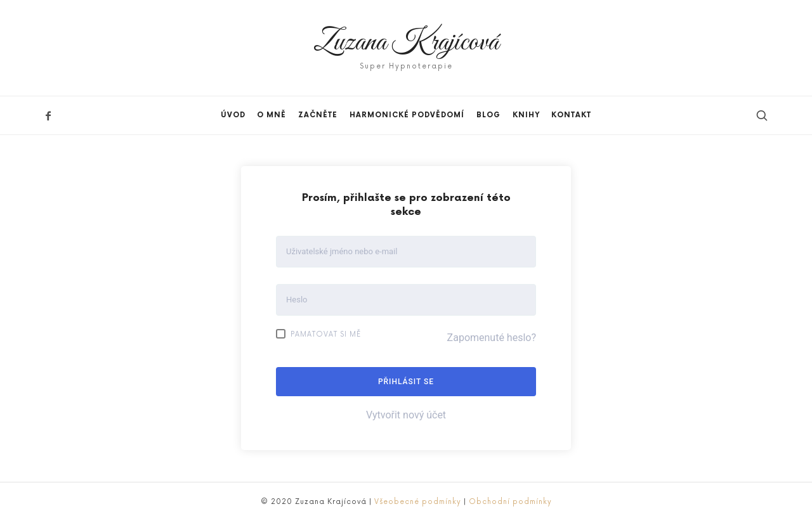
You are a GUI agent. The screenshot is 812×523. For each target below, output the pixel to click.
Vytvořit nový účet (406, 415)
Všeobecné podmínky (418, 502)
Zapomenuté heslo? (492, 338)
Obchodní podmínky (510, 502)
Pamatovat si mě (318, 334)
